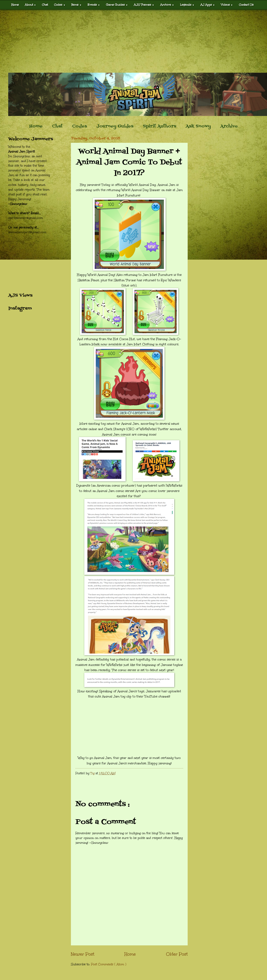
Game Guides (117, 5)
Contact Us (246, 5)
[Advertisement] (134, 41)
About (30, 5)
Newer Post (83, 954)
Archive (167, 5)
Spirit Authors (160, 126)
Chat (45, 5)
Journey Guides (115, 126)
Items (76, 5)
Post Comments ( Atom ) (109, 964)
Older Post (177, 954)
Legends (187, 5)
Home (15, 5)
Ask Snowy (198, 126)
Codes (60, 5)
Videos (227, 5)
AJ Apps (208, 5)
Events (94, 5)
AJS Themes (144, 5)
